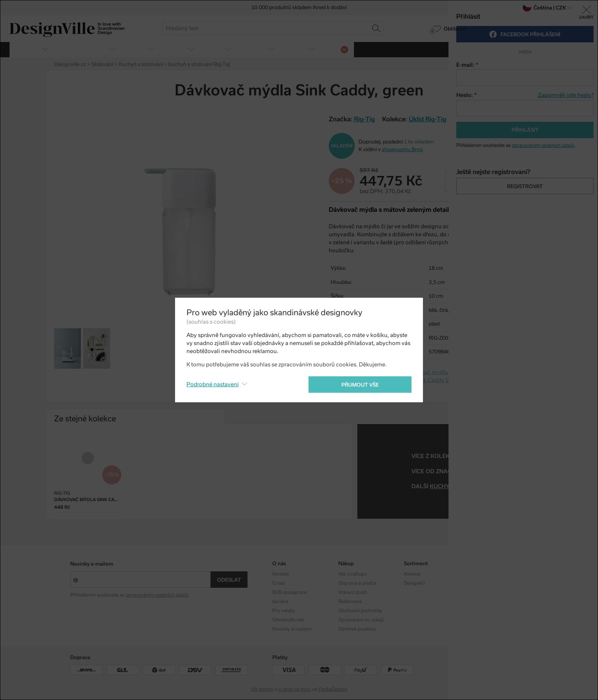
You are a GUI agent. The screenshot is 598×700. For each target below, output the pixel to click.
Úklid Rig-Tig (428, 119)
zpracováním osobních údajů (157, 595)
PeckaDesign (333, 689)
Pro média (284, 611)
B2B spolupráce (290, 592)
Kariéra (280, 602)
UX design (262, 689)
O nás (279, 583)
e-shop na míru (295, 689)
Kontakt (281, 574)
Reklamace (350, 602)
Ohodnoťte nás (288, 620)
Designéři (414, 583)
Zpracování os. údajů (361, 620)
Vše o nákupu (353, 574)
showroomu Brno (402, 149)
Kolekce (412, 574)
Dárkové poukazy (357, 629)
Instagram (481, 574)
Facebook (480, 583)
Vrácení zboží (353, 592)
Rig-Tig (471, 471)
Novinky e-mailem (92, 564)
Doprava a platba (357, 583)
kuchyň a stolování (462, 486)
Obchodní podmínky (360, 611)
